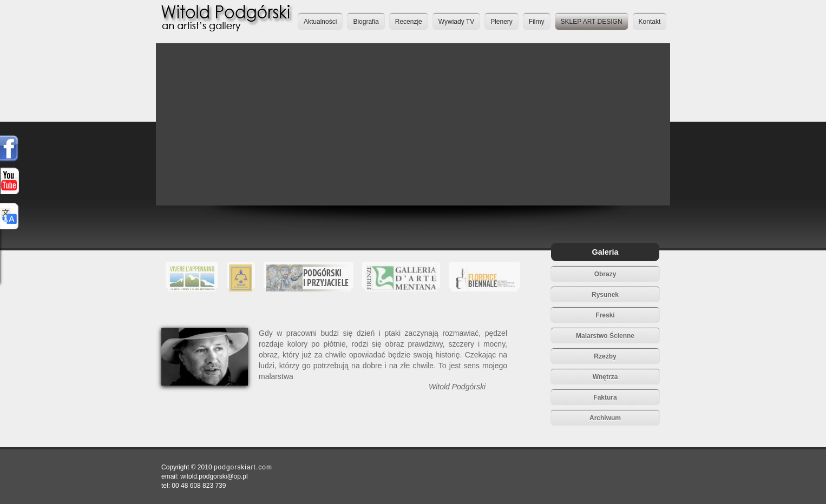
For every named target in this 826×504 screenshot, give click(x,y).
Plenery (501, 22)
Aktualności (320, 22)
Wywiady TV (456, 22)
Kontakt (650, 22)
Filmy (537, 22)
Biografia (366, 22)
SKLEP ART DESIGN (592, 22)
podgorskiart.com (243, 467)
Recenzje (409, 22)
